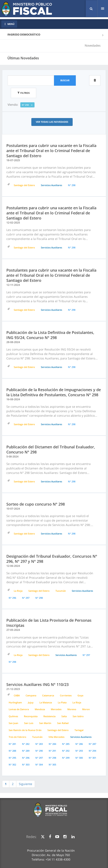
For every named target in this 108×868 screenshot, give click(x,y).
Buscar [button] (65, 80)
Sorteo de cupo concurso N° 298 (36, 504)
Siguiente (26, 784)
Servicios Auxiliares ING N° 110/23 (37, 684)
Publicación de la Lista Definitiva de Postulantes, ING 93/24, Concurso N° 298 (50, 335)
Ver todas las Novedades (52, 122)
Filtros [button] (24, 93)
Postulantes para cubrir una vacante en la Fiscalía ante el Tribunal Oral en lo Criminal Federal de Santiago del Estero (51, 151)
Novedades (93, 45)
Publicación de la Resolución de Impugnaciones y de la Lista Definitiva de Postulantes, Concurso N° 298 (54, 392)
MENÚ (9, 24)
